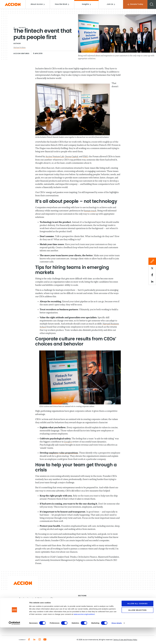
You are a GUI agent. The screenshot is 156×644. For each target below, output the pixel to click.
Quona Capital (72, 157)
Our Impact (83, 605)
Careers (82, 613)
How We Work (63, 4)
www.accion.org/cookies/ (84, 631)
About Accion (38, 4)
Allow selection (137, 627)
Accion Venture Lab (55, 157)
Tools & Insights (116, 613)
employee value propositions (64, 453)
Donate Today (135, 4)
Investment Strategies (119, 605)
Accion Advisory (116, 609)
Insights (87, 4)
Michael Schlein (20, 48)
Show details (117, 640)
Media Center (84, 609)
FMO (86, 157)
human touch (90, 211)
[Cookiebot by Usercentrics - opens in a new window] (14, 640)
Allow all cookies (137, 620)
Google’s (68, 442)
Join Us (111, 4)
